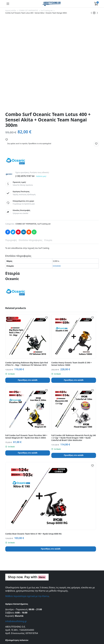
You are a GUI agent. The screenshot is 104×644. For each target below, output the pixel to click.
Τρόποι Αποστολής (13, 588)
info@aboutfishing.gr (16, 532)
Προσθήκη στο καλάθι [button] (28, 290)
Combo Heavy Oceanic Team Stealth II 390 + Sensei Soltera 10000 (71, 274)
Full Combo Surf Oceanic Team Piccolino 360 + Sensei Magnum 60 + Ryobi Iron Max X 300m (26, 347)
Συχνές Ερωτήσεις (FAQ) (16, 584)
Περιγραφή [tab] (11, 150)
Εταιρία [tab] (48, 150)
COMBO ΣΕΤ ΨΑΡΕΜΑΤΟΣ (28, 10)
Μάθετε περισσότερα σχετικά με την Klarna (27, 506)
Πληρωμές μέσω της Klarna (17, 599)
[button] (7, 50)
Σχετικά (9, 560)
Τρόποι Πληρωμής (13, 592)
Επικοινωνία (11, 556)
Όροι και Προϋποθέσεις (16, 571)
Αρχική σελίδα (11, 10)
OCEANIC (57, 176)
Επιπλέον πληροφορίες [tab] (31, 150)
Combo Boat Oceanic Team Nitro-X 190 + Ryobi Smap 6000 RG (33, 444)
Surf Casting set (47, 10)
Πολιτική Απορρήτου (14, 568)
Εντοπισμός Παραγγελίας (16, 564)
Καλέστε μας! (41, 86)
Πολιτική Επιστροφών (15, 596)
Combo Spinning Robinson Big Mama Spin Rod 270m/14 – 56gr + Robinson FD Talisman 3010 (27, 274)
